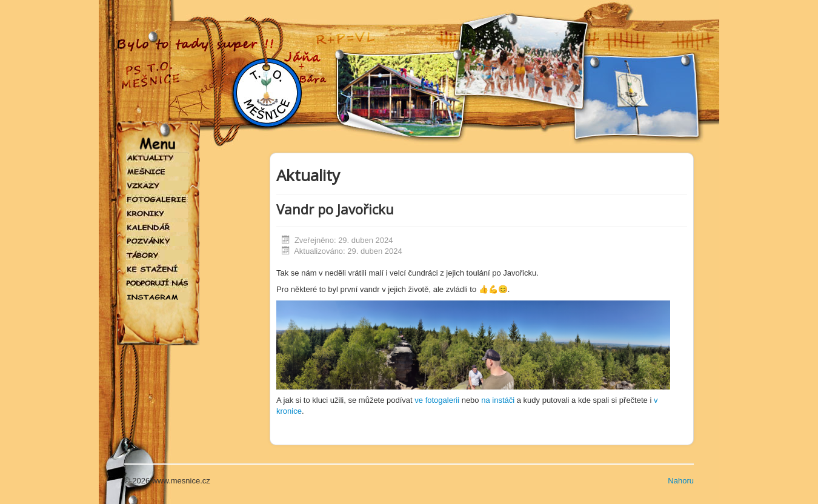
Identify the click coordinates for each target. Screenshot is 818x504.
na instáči (498, 400)
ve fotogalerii (438, 400)
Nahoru (681, 481)
